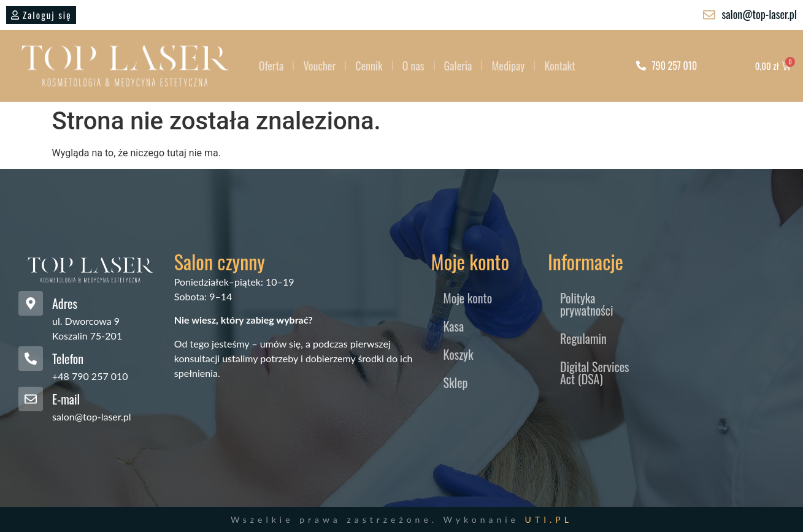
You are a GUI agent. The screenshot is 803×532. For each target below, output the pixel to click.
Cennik (369, 66)
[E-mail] (31, 399)
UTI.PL (549, 519)
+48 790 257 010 (90, 376)
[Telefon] (31, 359)
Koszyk (459, 354)
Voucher (319, 66)
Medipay (508, 66)
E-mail (66, 399)
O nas (413, 66)
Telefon (68, 359)
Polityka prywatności (587, 304)
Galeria (458, 66)
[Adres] (31, 303)
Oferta (271, 66)
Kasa (454, 326)
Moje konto (468, 298)
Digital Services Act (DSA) (595, 373)
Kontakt (559, 66)
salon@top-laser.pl (92, 416)
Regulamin (583, 338)
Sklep (456, 382)
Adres (65, 303)
